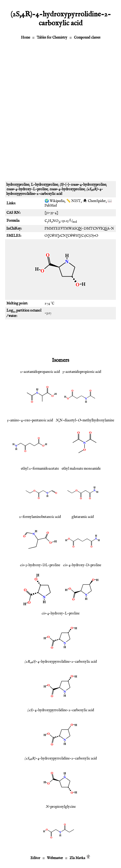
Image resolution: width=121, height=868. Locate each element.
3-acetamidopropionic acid (82, 372)
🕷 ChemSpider (94, 201)
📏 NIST (73, 201)
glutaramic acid (83, 517)
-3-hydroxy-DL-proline (40, 565)
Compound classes (87, 38)
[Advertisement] (60, 113)
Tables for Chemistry (52, 38)
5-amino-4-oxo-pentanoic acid (30, 420)
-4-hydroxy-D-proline (82, 565)
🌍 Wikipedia (55, 201)
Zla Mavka (77, 858)
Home (25, 38)
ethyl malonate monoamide (81, 469)
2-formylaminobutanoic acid (40, 517)
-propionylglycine (61, 807)
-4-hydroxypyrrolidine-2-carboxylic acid (61, 662)
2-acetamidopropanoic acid (40, 372)
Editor (35, 858)
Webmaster (55, 858)
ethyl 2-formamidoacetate (40, 469)
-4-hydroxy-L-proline (60, 613)
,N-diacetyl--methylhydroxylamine (85, 420)
